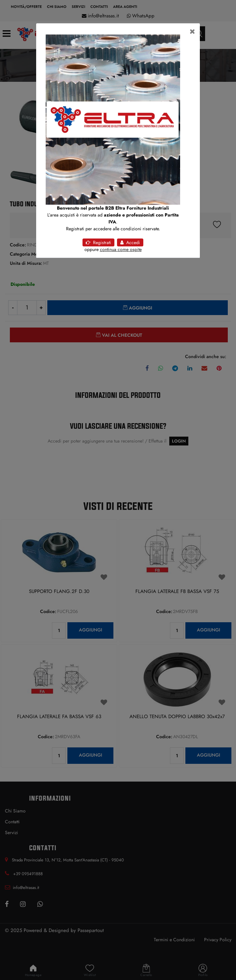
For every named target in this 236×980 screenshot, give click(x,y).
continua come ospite (121, 249)
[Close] (192, 32)
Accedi (130, 242)
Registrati (98, 242)
